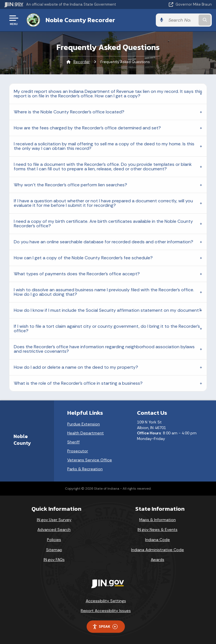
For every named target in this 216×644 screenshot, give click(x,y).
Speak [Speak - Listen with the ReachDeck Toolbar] (105, 626)
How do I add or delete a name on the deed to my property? (76, 367)
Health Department (85, 433)
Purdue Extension (84, 424)
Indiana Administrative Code (157, 550)
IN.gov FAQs (54, 560)
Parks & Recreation (85, 469)
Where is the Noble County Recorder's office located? (69, 112)
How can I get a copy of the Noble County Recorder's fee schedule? (83, 258)
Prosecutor (78, 451)
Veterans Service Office (90, 460)
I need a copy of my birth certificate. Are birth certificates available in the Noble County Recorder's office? (103, 224)
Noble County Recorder (80, 20)
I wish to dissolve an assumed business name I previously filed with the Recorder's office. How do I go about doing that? (104, 292)
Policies (54, 540)
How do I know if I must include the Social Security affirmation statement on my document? (108, 310)
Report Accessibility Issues (106, 611)
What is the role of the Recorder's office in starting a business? (78, 383)
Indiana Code (157, 540)
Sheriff (73, 442)
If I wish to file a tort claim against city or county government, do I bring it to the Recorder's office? (107, 328)
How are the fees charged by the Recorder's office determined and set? (87, 128)
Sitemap (54, 550)
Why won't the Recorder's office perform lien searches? (70, 185)
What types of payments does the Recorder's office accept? (77, 274)
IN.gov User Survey (54, 520)
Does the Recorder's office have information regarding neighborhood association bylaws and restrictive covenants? (104, 349)
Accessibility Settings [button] (106, 601)
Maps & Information (157, 520)
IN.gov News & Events (157, 530)
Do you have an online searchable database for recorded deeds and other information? (103, 242)
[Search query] (182, 20)
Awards (157, 560)
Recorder (82, 62)
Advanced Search (54, 530)
